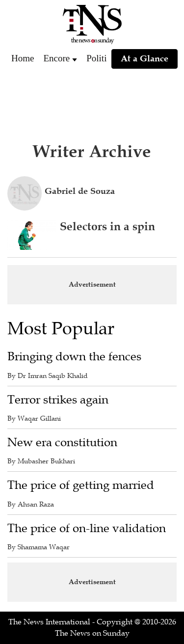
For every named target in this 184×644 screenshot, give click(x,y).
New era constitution (62, 443)
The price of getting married (81, 485)
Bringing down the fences (74, 357)
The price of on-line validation (87, 528)
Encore (56, 58)
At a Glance (145, 58)
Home (23, 58)
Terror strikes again (58, 400)
